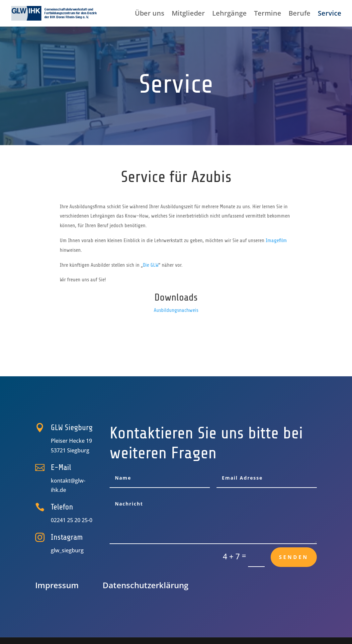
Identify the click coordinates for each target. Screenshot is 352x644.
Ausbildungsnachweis (176, 310)
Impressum (57, 585)
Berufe (300, 14)
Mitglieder (188, 14)
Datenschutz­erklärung (145, 585)
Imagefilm (276, 240)
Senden (294, 557)
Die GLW (151, 265)
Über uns (150, 14)
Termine (268, 14)
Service (330, 14)
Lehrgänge (229, 14)
